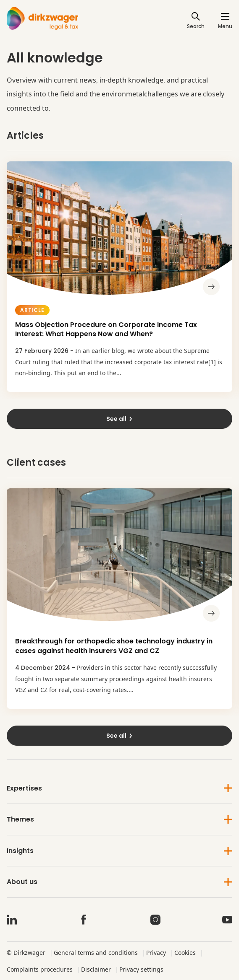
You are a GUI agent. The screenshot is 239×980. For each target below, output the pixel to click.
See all (120, 419)
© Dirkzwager (26, 953)
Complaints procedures (40, 969)
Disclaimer (96, 969)
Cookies (185, 953)
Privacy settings (141, 969)
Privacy (156, 953)
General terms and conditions (96, 953)
